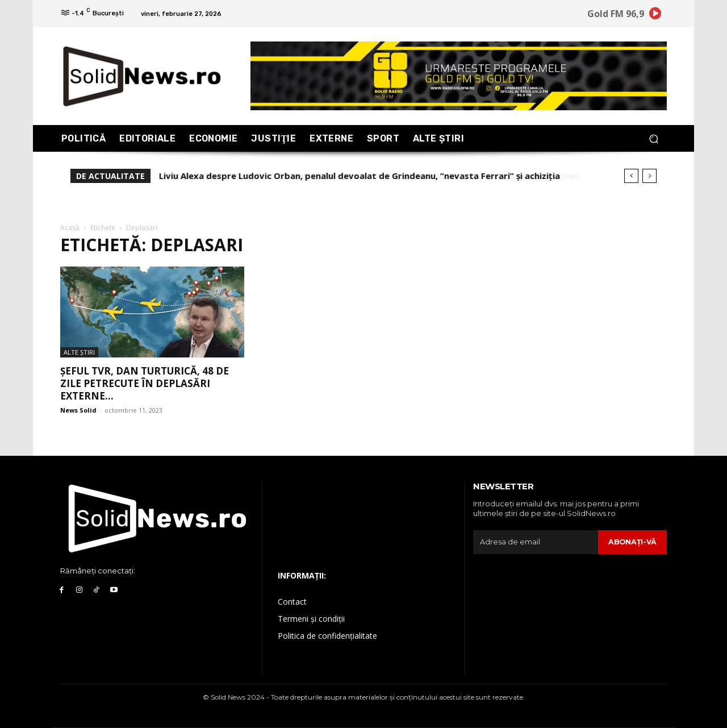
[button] (653, 138)
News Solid (78, 410)
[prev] (631, 176)
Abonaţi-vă (632, 542)
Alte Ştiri (79, 352)
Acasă (70, 228)
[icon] (655, 15)
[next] (649, 176)
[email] (535, 542)
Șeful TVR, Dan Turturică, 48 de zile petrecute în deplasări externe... (145, 383)
